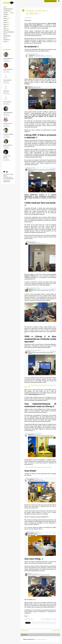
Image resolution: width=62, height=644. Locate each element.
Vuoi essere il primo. (41, 639)
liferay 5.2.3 (7, 19)
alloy (5, 7)
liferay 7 (6, 28)
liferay (6, 17)
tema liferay (7, 40)
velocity (6, 42)
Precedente (25, 630)
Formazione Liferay (50, 1)
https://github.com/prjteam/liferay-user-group (38, 467)
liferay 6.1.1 (7, 24)
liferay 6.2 (7, 26)
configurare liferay (9, 9)
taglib (6, 38)
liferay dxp (7, 30)
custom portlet (8, 11)
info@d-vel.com (7, 182)
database (6, 13)
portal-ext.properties (9, 32)
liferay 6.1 (7, 22)
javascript (6, 15)
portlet (6, 34)
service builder (7, 36)
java (12, 13)
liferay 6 (6, 21)
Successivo (56, 630)
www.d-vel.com (7, 180)
